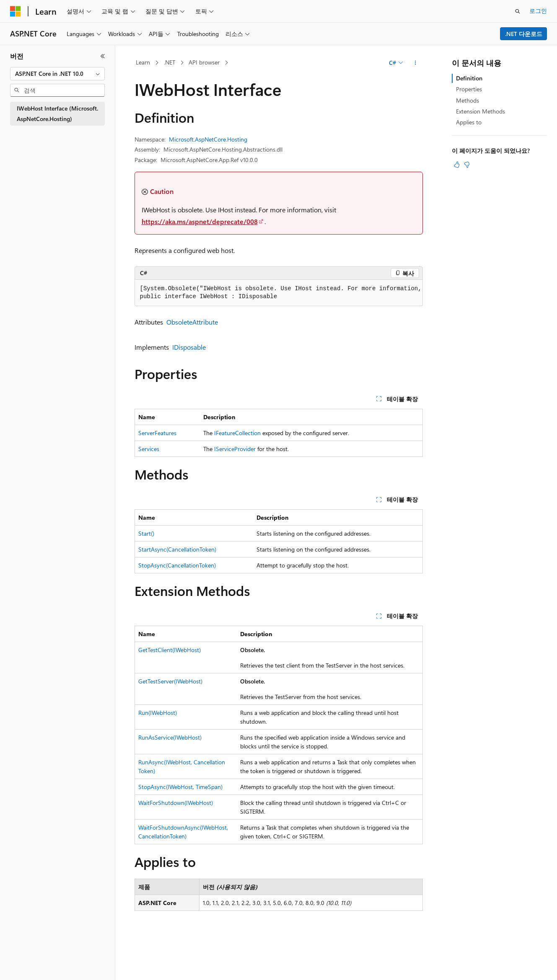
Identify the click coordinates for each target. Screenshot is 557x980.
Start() (146, 533)
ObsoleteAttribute (192, 322)
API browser (204, 62)
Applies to (469, 122)
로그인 (538, 11)
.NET (170, 62)
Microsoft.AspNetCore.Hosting (208, 139)
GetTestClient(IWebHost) (170, 650)
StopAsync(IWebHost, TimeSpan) (180, 787)
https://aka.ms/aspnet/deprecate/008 (200, 221)
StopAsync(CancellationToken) (177, 565)
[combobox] (57, 74)
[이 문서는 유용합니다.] (457, 165)
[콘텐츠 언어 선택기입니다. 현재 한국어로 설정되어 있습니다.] (27, 965)
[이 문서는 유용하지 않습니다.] (467, 165)
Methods (468, 100)
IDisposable (189, 347)
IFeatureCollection (237, 433)
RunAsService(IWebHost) (170, 737)
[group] (279, 293)
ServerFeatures (157, 433)
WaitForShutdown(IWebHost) (176, 803)
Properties (469, 89)
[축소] (103, 56)
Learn (143, 62)
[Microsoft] (16, 11)
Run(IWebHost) (158, 713)
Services (149, 449)
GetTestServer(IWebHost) (170, 681)
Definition (469, 78)
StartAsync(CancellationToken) (177, 549)
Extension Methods (481, 111)
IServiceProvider (235, 449)
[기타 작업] (415, 63)
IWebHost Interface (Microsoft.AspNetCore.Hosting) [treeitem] (57, 113)
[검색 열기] (518, 11)
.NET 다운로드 (524, 34)
